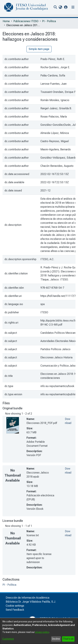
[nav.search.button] (55, 7)
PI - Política (49, 21)
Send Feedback (15, 610)
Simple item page (39, 49)
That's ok (68, 639)
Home (6, 21)
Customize (8, 639)
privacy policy (42, 632)
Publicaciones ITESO (26, 21)
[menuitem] (60, 7)
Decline (56, 639)
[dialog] (39, 631)
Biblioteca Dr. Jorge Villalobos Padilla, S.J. (31, 602)
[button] (66, 7)
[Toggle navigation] (73, 7)
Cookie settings (15, 606)
